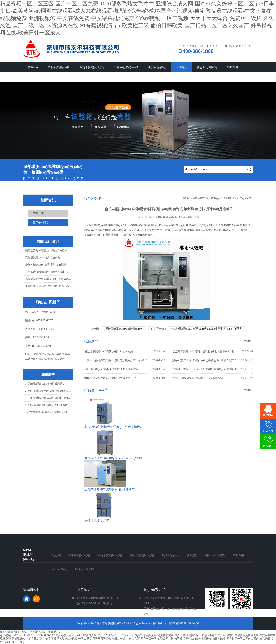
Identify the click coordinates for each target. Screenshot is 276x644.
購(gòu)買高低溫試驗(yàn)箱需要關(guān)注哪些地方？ (213, 360)
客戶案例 (232, 67)
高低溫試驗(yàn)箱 (59, 67)
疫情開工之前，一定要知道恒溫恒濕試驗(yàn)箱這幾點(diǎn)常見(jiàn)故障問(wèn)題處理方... (213, 369)
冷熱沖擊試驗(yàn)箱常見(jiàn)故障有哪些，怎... (48, 265)
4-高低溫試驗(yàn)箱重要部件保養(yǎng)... (48, 405)
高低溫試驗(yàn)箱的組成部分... (44, 258)
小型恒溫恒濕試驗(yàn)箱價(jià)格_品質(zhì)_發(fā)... (48, 286)
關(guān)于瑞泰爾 (207, 67)
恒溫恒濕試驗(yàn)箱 (126, 67)
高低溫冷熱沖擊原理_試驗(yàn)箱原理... (48, 251)
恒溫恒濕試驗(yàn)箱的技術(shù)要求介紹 (125, 352)
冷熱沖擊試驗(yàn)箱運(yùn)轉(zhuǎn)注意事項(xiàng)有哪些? (207, 329)
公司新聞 (38, 213)
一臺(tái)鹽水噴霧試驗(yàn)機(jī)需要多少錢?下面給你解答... (125, 360)
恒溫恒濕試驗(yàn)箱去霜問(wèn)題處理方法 (125, 378)
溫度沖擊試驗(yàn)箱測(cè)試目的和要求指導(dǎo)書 (213, 352)
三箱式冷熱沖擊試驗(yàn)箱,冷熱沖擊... (111, 489)
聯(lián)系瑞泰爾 (63, 77)
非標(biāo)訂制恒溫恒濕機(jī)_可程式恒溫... (113, 427)
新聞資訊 (182, 67)
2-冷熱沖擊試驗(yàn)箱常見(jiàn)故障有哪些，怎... (48, 391)
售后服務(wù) (36, 77)
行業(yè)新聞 (40, 222)
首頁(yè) (33, 67)
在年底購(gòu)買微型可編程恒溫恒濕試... (48, 272)
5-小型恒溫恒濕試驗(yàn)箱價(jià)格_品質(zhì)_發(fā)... (48, 412)
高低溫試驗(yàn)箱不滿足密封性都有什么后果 (125, 369)
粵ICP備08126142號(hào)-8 (184, 623)
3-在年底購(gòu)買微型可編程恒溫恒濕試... (48, 398)
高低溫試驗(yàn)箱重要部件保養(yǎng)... (48, 279)
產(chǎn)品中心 (157, 67)
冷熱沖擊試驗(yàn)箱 (92, 67)
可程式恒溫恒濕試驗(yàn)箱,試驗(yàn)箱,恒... (114, 458)
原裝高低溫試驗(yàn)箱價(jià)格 (124, 329)
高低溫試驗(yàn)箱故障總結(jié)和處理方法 (213, 378)
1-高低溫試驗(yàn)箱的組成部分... (45, 384)
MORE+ (248, 341)
